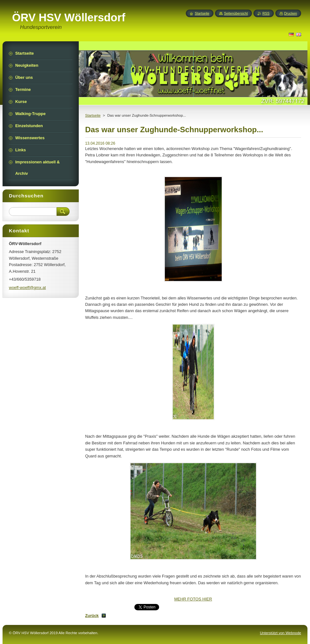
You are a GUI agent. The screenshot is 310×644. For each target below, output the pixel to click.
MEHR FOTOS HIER (193, 599)
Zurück (92, 616)
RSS (266, 13)
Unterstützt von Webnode (280, 633)
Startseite (93, 115)
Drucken (291, 13)
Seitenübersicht (236, 13)
